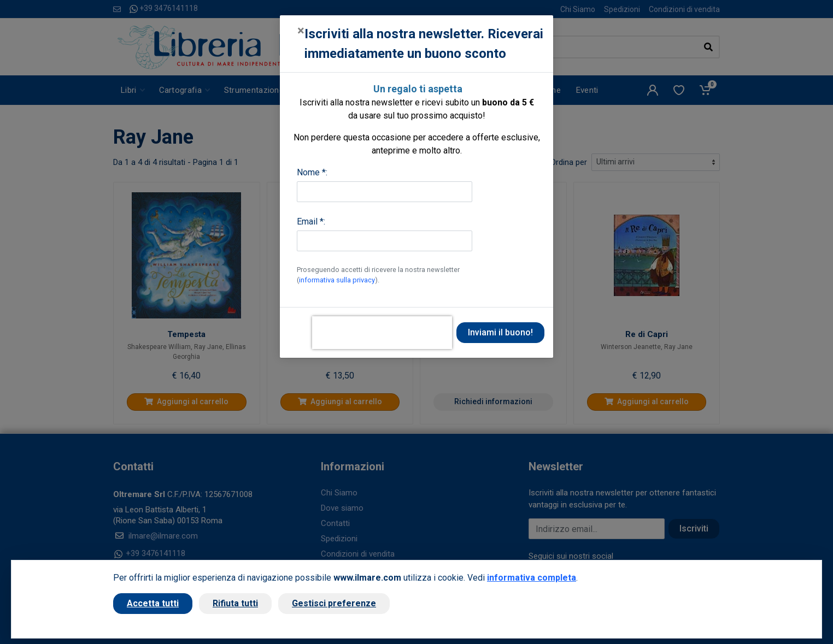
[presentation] (382, 333)
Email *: (311, 221)
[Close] (301, 31)
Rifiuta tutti (235, 603)
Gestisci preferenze (334, 603)
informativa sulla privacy (337, 280)
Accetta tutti (153, 603)
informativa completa (532, 578)
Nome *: (312, 172)
